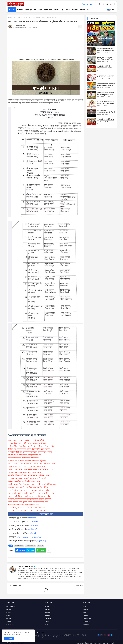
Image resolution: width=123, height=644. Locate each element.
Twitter (32, 550)
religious (85, 615)
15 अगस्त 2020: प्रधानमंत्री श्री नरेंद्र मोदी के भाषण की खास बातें (27, 478)
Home (13, 10)
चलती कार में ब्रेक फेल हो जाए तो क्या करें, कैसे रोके (23, 458)
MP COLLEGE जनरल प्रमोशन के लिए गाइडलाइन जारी (25, 455)
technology (48, 618)
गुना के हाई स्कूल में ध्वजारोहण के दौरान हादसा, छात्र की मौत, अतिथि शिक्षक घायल (32, 484)
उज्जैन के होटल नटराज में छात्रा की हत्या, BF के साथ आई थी (26, 440)
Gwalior (9, 621)
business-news (87, 618)
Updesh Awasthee (26, 566)
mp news (16, 18)
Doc (88, 10)
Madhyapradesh (30, 10)
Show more (79, 585)
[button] (109, 10)
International (10, 624)
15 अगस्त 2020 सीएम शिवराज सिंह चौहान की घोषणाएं (25, 473)
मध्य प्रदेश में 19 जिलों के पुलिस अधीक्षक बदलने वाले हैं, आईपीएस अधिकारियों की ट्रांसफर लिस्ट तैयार (105, 68)
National (20, 10)
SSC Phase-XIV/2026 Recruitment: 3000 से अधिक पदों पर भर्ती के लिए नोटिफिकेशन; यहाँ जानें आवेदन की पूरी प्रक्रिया (106, 113)
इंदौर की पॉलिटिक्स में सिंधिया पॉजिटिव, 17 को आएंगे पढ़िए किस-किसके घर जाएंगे (32, 464)
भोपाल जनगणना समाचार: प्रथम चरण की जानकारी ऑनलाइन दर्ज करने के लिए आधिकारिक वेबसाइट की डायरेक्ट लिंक (106, 86)
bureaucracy (86, 621)
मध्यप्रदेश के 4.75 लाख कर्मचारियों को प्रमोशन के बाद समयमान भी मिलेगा (30, 452)
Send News (48, 10)
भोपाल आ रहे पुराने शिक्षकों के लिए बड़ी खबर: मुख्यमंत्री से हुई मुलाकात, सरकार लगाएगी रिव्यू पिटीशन (106, 121)
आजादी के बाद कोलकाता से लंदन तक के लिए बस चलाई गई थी (27, 467)
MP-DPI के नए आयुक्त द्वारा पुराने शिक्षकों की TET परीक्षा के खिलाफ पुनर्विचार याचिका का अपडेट (105, 59)
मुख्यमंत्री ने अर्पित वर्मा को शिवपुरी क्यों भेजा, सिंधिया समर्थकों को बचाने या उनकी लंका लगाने (105, 94)
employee (48, 609)
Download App (58, 10)
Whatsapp (42, 550)
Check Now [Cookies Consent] (15, 634)
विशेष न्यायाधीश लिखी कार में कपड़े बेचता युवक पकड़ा (24, 481)
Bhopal (40, 10)
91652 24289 (41, 541)
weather (47, 624)
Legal (84, 612)
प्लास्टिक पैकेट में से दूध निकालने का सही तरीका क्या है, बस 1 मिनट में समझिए (31, 446)
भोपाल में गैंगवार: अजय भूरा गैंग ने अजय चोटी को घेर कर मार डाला (28, 502)
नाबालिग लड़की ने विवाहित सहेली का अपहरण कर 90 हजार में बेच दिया (29, 496)
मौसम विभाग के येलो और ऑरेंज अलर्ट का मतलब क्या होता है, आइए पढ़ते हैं (31, 470)
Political (47, 606)
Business (85, 609)
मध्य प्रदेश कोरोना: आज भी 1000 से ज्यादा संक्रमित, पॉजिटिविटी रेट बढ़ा (30, 487)
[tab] (12, 10)
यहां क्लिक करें (32, 518)
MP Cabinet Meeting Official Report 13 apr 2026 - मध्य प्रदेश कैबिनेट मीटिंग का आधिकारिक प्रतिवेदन (106, 103)
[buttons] (100, 4)
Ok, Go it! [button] (9, 638)
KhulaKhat (86, 624)
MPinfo (83, 10)
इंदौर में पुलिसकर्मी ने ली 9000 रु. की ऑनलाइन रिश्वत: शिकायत (27, 511)
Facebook (22, 550)
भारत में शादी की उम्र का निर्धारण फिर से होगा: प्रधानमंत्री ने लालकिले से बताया (31, 490)
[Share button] (49, 550)
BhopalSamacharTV (72, 10)
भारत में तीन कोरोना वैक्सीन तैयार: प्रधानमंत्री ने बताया (24, 505)
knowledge (48, 615)
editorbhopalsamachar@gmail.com (30, 537)
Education (48, 612)
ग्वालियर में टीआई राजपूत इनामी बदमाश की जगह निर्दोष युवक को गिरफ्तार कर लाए (33, 493)
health (47, 621)
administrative (19, 546)
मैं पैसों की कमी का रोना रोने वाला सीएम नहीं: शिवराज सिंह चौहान (27, 461)
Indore (8, 615)
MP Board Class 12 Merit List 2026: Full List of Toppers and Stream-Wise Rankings (106, 77)
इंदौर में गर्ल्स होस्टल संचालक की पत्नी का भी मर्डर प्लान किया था (27, 508)
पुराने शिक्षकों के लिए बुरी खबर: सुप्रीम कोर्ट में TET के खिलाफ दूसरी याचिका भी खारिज (106, 50)
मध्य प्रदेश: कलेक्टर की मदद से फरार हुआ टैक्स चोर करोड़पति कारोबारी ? (30, 499)
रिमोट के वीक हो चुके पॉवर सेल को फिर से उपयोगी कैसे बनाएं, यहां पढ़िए (29, 449)
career (85, 606)
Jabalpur (9, 618)
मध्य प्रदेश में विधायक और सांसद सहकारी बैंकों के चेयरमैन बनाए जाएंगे (29, 475)
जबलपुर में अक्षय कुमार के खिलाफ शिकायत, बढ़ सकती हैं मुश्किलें (28, 443)
